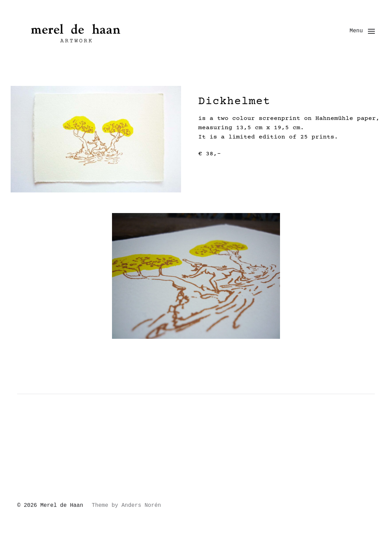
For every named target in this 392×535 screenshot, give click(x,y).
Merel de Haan (62, 505)
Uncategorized (47, 442)
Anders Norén (141, 505)
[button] (362, 31)
